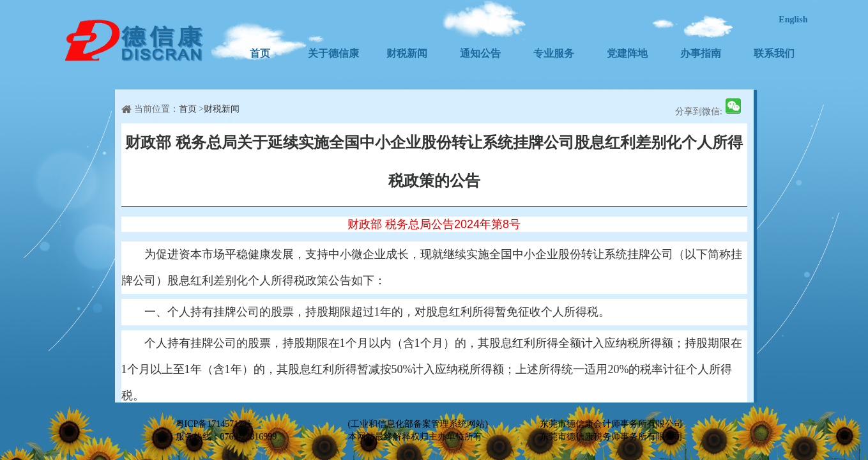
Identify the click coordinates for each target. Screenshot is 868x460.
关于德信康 (333, 53)
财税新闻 (407, 53)
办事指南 (701, 53)
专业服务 (554, 53)
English (793, 19)
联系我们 (774, 53)
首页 (260, 53)
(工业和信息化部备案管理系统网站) (418, 424)
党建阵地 (627, 53)
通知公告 (480, 53)
